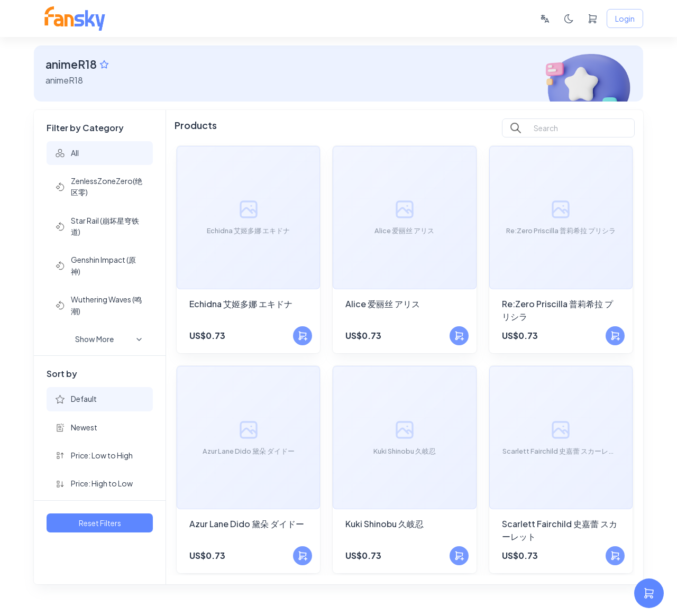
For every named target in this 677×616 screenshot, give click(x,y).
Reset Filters (100, 523)
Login (625, 19)
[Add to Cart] (303, 336)
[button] (100, 153)
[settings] (649, 593)
